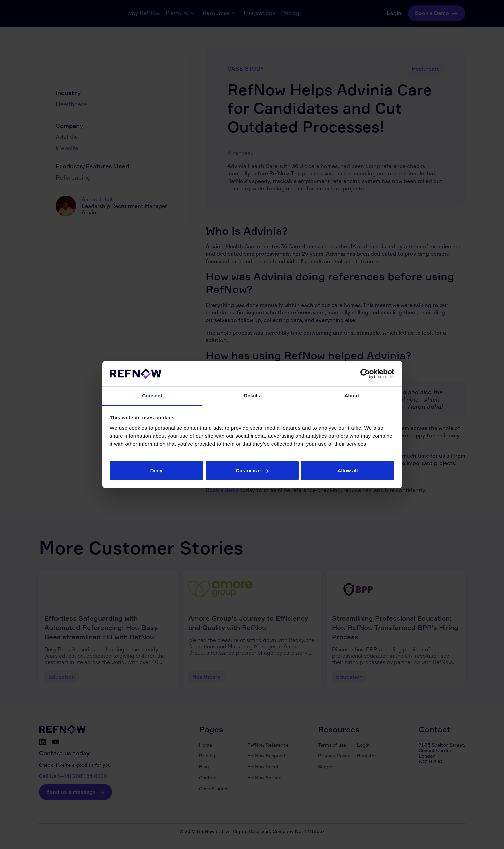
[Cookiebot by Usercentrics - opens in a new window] (365, 374)
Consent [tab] (152, 395)
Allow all (348, 470)
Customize (252, 470)
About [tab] (352, 395)
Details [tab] (252, 395)
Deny (156, 470)
